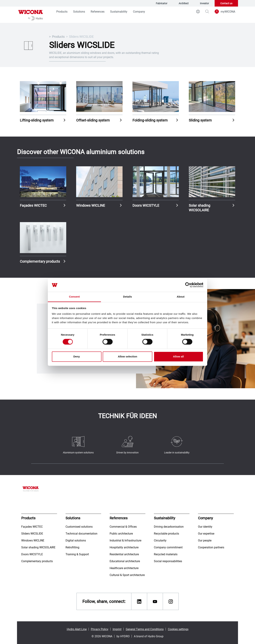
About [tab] (181, 297)
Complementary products (40, 261)
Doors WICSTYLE (146, 205)
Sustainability (119, 11)
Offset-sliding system (93, 120)
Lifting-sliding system (37, 120)
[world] (198, 12)
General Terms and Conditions (145, 629)
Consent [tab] (74, 297)
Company (139, 11)
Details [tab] (127, 297)
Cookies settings (178, 629)
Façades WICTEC (33, 205)
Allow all (178, 356)
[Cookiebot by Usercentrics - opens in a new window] (188, 285)
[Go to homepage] (31, 15)
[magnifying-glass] (207, 12)
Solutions (79, 11)
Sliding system (200, 120)
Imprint (117, 629)
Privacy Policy (100, 629)
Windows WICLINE (91, 205)
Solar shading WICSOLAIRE (199, 208)
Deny (77, 356)
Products (62, 11)
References (98, 11)
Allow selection (127, 356)
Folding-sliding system (150, 120)
